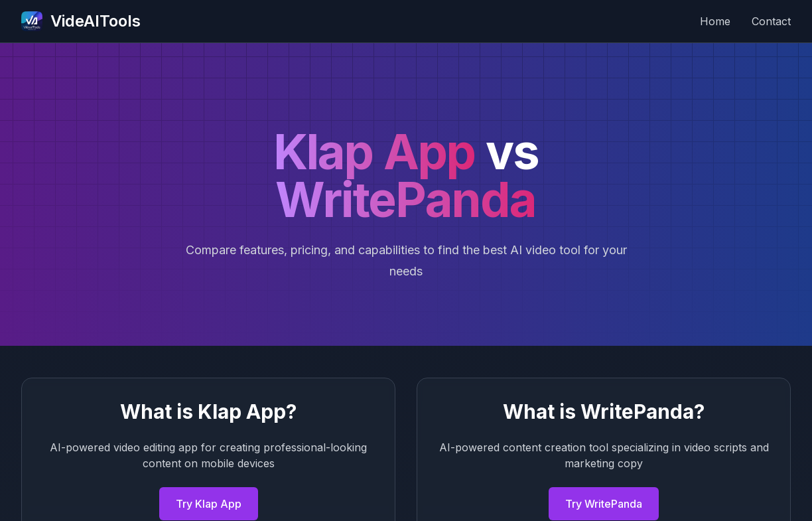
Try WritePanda (604, 504)
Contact (771, 21)
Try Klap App (209, 504)
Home (715, 21)
